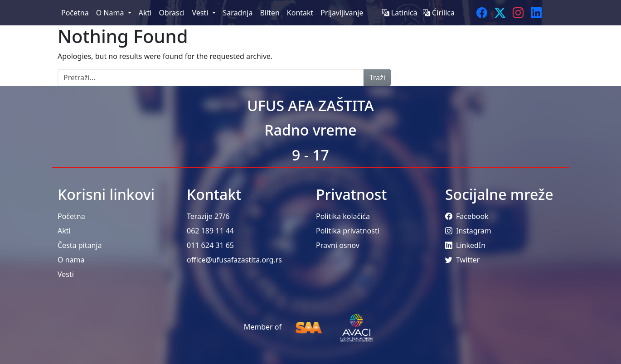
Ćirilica (439, 13)
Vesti (66, 274)
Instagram (468, 231)
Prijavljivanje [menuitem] (342, 13)
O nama (71, 260)
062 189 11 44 (210, 231)
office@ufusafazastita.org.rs (234, 260)
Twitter (462, 260)
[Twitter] (500, 13)
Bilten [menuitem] (269, 13)
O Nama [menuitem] (111, 13)
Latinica (401, 13)
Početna (71, 216)
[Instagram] (518, 13)
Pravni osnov (338, 245)
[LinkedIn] (536, 13)
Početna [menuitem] (75, 13)
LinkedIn (465, 245)
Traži (377, 78)
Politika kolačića (343, 216)
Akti (64, 231)
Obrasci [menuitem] (172, 13)
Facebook (467, 216)
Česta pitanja (80, 245)
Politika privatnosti (348, 231)
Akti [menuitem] (145, 13)
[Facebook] (482, 13)
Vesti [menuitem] (201, 13)
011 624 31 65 (210, 245)
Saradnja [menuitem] (238, 13)
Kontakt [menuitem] (300, 13)
